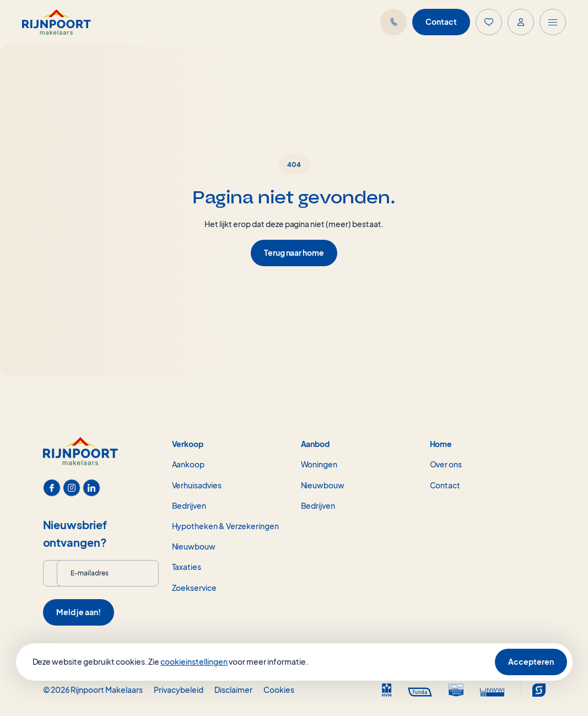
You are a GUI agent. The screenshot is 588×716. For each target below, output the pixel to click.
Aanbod (315, 444)
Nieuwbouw (194, 546)
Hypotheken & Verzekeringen (226, 526)
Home (441, 444)
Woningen (319, 464)
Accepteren (531, 661)
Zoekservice (195, 588)
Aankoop (188, 464)
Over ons (446, 464)
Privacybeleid (179, 690)
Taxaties (187, 567)
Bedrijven (189, 505)
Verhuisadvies (197, 485)
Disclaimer (233, 690)
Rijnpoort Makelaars (107, 690)
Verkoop (188, 444)
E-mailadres (90, 573)
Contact (441, 21)
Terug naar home (294, 252)
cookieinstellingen (194, 661)
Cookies (279, 690)
